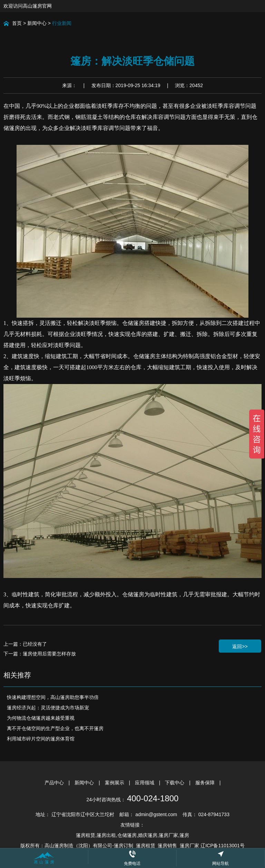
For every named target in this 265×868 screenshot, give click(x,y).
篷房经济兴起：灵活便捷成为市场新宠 (48, 708)
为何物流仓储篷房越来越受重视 (41, 718)
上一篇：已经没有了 (25, 644)
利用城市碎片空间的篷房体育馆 (41, 739)
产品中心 (55, 783)
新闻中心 (37, 23)
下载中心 (175, 783)
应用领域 (145, 783)
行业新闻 (62, 23)
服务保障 (206, 783)
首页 (17, 23)
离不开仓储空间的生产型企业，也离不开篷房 (55, 728)
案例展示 (115, 783)
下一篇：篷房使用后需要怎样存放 (40, 654)
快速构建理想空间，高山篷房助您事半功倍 (53, 697)
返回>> (240, 646)
